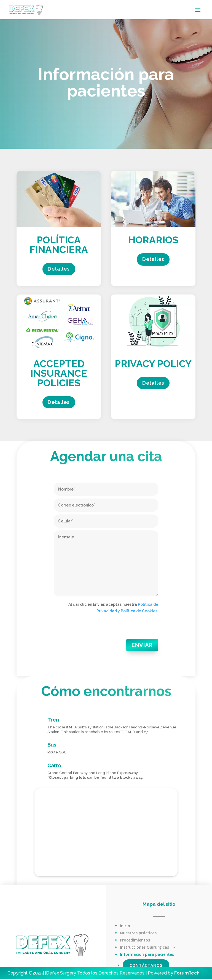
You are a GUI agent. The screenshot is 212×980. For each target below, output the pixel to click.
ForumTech (187, 974)
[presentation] (96, 629)
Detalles (59, 269)
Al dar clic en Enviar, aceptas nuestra (113, 609)
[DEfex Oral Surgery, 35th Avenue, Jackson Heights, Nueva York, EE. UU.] (106, 833)
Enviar (143, 646)
